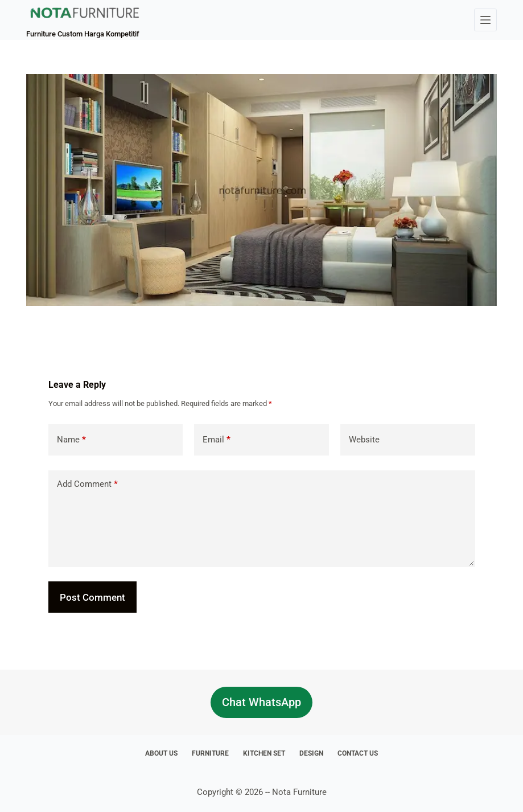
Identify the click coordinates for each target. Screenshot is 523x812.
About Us (161, 753)
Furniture (210, 753)
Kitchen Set (264, 753)
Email (217, 440)
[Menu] (485, 20)
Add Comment (87, 484)
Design (311, 753)
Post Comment (92, 597)
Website (364, 440)
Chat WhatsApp (261, 702)
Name (71, 440)
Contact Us (358, 753)
